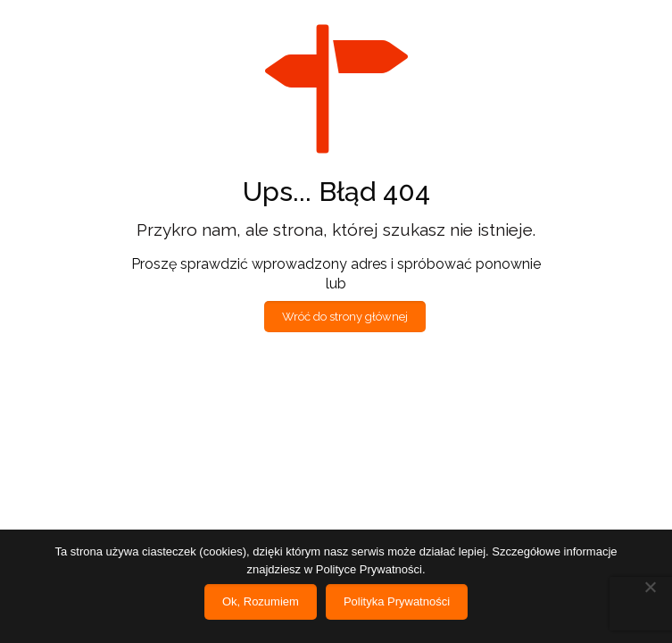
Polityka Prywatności (397, 601)
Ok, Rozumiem (261, 601)
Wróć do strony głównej (345, 317)
